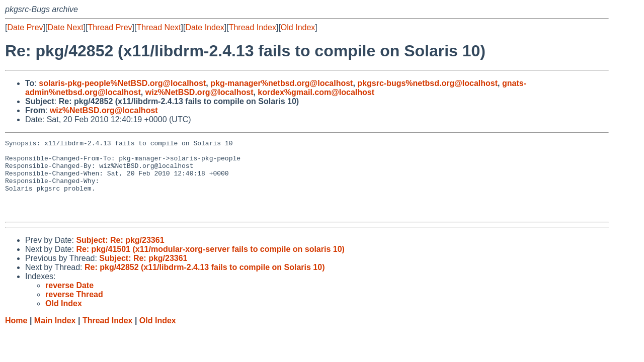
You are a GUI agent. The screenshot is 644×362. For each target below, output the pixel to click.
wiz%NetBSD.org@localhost (199, 92)
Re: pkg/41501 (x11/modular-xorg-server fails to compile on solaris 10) (210, 264)
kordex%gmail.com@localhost (316, 92)
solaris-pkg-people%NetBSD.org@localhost (122, 83)
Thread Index (253, 27)
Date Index (205, 27)
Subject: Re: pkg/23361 (120, 255)
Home (16, 336)
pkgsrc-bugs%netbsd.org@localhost (427, 83)
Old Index (298, 27)
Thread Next (158, 27)
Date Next (65, 27)
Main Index (55, 336)
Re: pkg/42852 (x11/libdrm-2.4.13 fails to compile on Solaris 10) (205, 282)
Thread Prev (110, 27)
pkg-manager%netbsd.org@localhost (281, 83)
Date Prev (25, 27)
